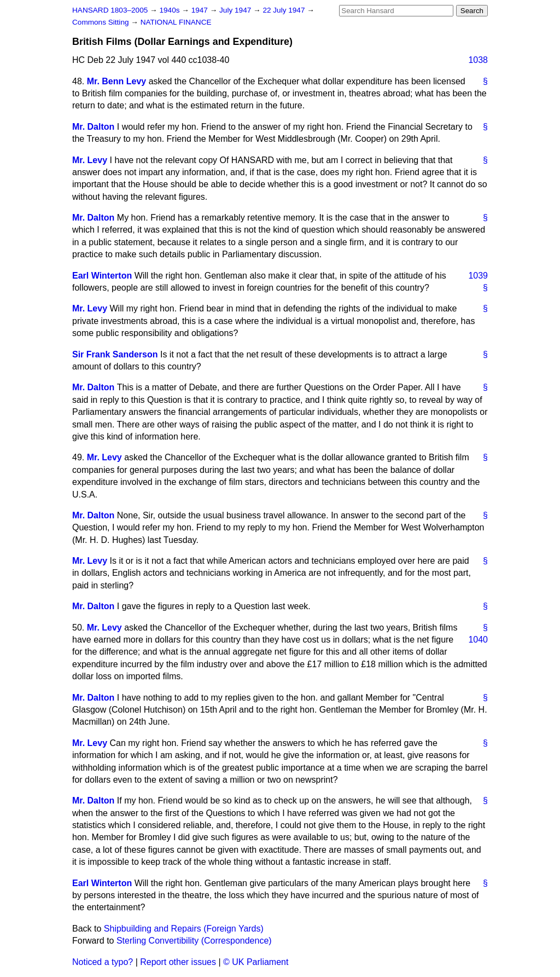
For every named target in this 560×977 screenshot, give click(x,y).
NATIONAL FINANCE (176, 22)
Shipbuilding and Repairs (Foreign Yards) (184, 929)
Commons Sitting (101, 22)
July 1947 (236, 10)
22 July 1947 (285, 10)
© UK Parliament (256, 962)
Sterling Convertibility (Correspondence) (194, 941)
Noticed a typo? (103, 962)
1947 (201, 10)
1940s (170, 10)
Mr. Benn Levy (116, 81)
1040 (478, 640)
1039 (478, 276)
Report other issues (178, 962)
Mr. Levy (90, 160)
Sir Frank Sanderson (115, 354)
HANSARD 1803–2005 (110, 10)
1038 (478, 60)
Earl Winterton (102, 276)
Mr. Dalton (93, 127)
